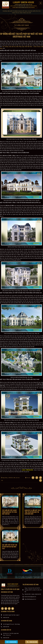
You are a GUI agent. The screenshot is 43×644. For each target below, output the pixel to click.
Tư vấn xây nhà (21, 25)
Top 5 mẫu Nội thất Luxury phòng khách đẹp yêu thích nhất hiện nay (9, 512)
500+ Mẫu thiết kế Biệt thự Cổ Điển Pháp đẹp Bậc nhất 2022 (10, 546)
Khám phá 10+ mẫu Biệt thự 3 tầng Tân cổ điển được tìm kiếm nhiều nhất (33, 512)
